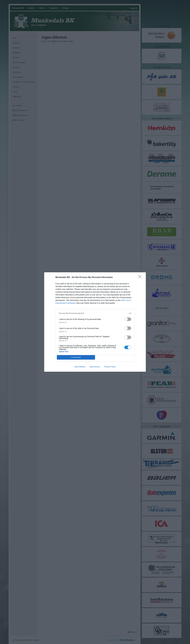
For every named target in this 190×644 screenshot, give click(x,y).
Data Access (95, 367)
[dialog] (95, 322)
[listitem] (95, 313)
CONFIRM (76, 357)
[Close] (141, 277)
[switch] (128, 319)
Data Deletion (80, 367)
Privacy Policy (110, 367)
